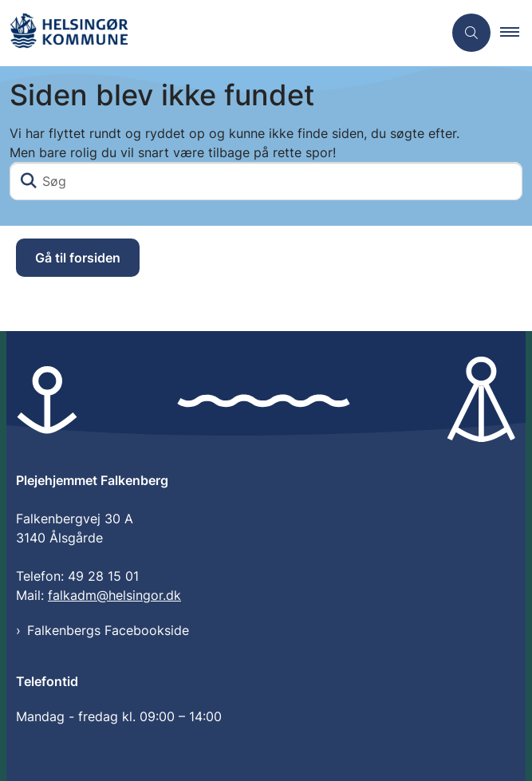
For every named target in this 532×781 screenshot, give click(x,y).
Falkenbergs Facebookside (108, 630)
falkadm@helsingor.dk (114, 595)
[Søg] (266, 181)
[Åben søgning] (471, 33)
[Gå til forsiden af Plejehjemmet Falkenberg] (69, 33)
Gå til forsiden (78, 258)
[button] (516, 33)
